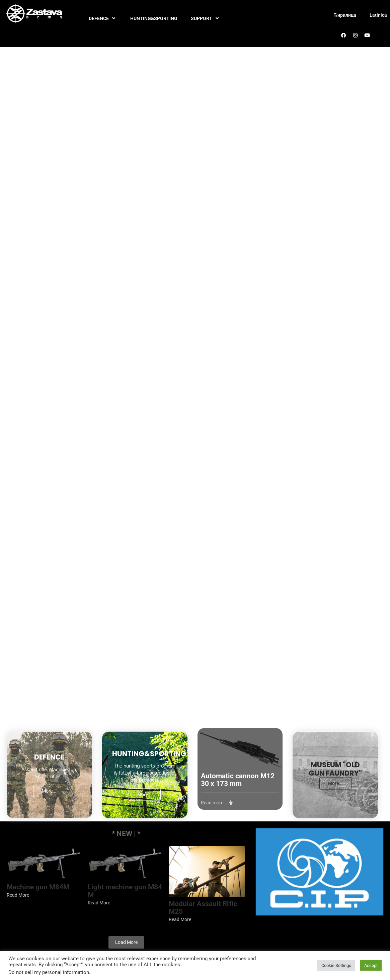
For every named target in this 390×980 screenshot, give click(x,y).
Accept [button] (371, 965)
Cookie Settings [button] (336, 965)
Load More (126, 942)
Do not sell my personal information (49, 972)
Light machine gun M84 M (124, 891)
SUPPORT (206, 18)
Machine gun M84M (38, 887)
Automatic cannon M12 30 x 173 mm (238, 780)
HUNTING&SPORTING (154, 18)
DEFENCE (103, 18)
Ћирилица (345, 15)
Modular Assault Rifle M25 (202, 908)
